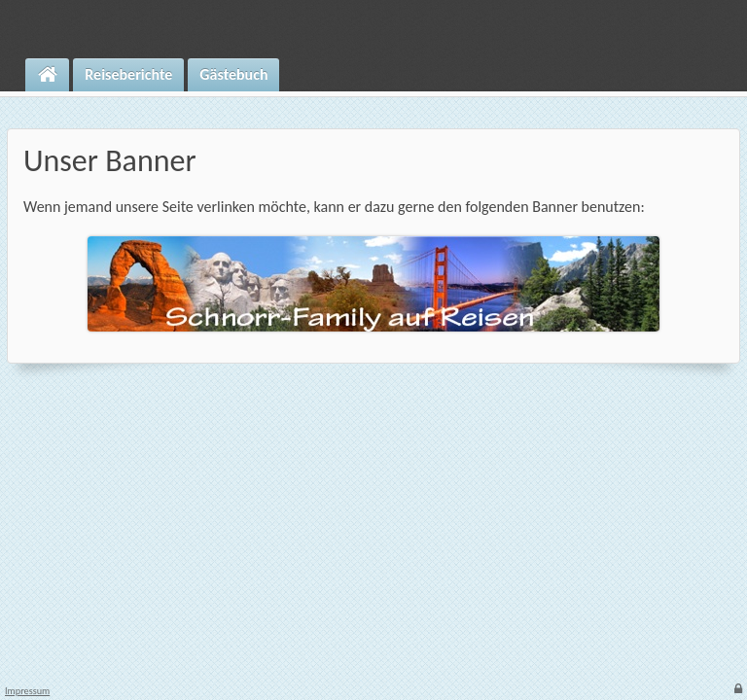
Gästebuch (233, 74)
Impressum (27, 691)
